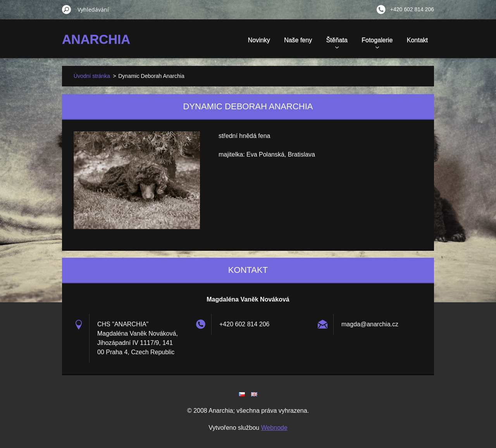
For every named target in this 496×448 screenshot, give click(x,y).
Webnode (274, 428)
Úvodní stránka (92, 76)
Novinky (259, 40)
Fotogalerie (377, 43)
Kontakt (417, 40)
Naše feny (298, 40)
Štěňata (337, 43)
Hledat (67, 9)
